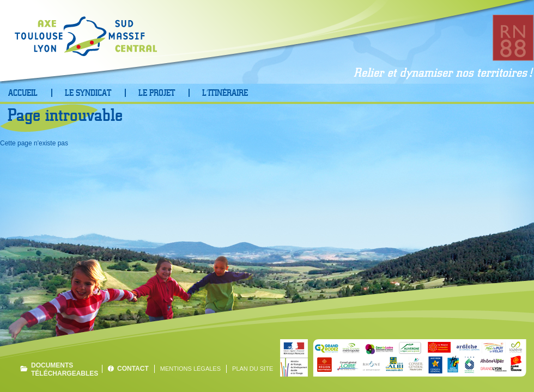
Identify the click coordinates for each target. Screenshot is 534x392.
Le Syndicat (88, 93)
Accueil (23, 93)
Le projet (157, 93)
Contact (133, 369)
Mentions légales (190, 369)
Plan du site (253, 369)
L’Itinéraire (225, 93)
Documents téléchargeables (64, 369)
